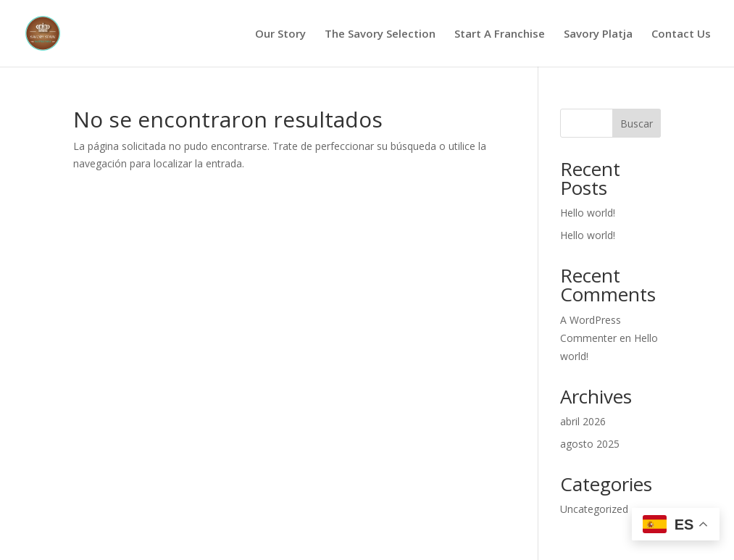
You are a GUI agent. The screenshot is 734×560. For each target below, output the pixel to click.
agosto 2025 (590, 444)
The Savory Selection (380, 34)
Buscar (637, 124)
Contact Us (681, 34)
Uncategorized (594, 509)
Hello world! (588, 213)
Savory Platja (598, 34)
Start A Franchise (500, 34)
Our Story (280, 34)
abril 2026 (583, 421)
